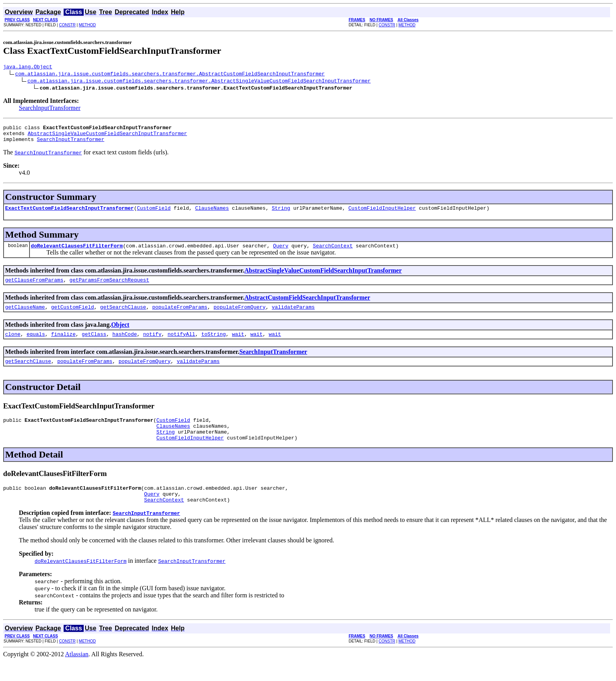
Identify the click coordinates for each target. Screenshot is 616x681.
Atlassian (77, 674)
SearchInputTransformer (50, 109)
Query (281, 253)
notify (152, 344)
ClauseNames (212, 214)
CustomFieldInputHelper (382, 214)
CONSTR (67, 25)
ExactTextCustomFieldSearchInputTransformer (70, 214)
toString (213, 344)
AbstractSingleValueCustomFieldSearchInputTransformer (107, 137)
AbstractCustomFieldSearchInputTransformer (307, 306)
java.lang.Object (28, 68)
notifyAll (181, 344)
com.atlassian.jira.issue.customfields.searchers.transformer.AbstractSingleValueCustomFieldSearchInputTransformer (199, 82)
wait (238, 344)
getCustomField (72, 316)
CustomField (154, 214)
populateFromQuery (239, 316)
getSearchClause (123, 316)
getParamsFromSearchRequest (109, 288)
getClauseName (25, 316)
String (281, 214)
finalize (63, 344)
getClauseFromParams (34, 288)
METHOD (87, 25)
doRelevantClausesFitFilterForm (77, 253)
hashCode (125, 344)
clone (13, 344)
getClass (94, 344)
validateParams (293, 316)
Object (120, 334)
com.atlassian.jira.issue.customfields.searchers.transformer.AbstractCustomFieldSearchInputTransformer (170, 75)
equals (36, 344)
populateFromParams (180, 316)
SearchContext (333, 253)
